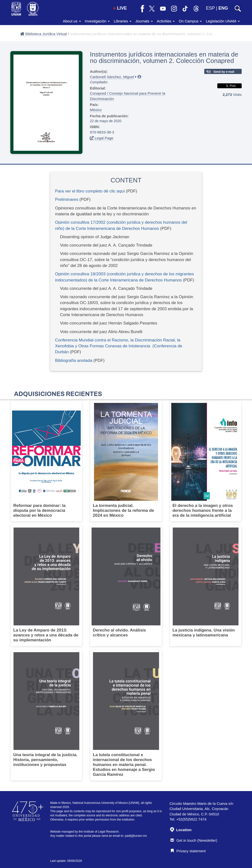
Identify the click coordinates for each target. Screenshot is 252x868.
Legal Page (102, 138)
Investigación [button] (97, 21)
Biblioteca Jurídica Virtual (43, 34)
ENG (223, 8)
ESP (210, 8)
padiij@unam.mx (136, 836)
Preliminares (67, 199)
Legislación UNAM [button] (223, 21)
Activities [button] (166, 21)
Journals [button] (144, 21)
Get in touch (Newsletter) (194, 840)
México (96, 110)
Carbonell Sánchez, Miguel (112, 77)
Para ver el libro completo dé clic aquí (90, 191)
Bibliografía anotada (74, 360)
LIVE (120, 8)
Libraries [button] (123, 21)
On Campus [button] (190, 21)
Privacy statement (188, 851)
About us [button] (72, 21)
